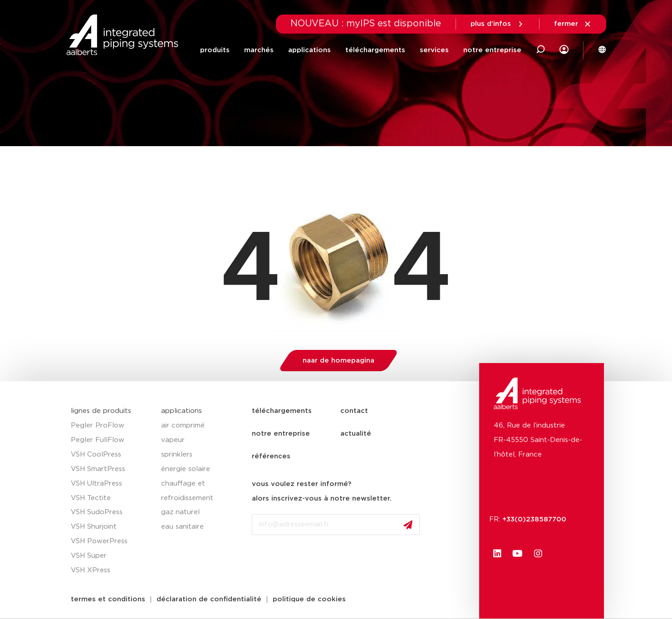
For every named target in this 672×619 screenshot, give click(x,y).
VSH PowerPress (99, 541)
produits (215, 50)
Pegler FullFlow (98, 440)
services (434, 50)
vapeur (173, 440)
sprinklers (177, 454)
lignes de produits (101, 411)
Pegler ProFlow (98, 425)
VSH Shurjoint (94, 527)
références (271, 456)
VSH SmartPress (98, 469)
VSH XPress (91, 570)
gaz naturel (180, 512)
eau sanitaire (182, 527)
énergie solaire (186, 469)
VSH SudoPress (97, 512)
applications (309, 50)
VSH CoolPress (96, 454)
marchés (259, 50)
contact (354, 411)
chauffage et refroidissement (187, 491)
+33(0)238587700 (539, 519)
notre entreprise (492, 50)
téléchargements (375, 50)
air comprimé (183, 425)
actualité (356, 434)
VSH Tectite (91, 498)
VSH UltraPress (96, 484)
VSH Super (89, 556)
